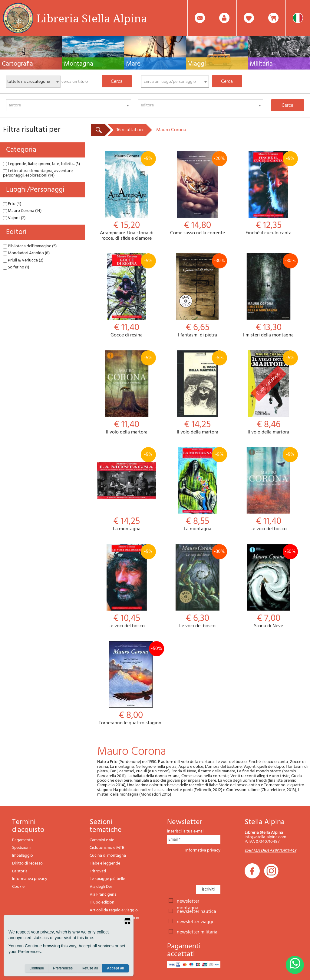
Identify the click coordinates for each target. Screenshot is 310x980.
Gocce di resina (127, 296)
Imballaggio (23, 856)
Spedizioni (21, 848)
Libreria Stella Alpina (92, 18)
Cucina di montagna (108, 856)
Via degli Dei (101, 887)
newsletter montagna (188, 901)
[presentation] (213, 867)
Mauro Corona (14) (22, 211)
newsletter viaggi (195, 921)
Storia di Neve (269, 587)
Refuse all (90, 968)
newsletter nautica (196, 911)
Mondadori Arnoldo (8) (26, 253)
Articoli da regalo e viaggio (114, 910)
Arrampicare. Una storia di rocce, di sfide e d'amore (127, 196)
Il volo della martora (127, 393)
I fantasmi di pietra (197, 296)
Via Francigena (103, 895)
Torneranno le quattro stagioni (131, 684)
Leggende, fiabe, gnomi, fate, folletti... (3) (41, 164)
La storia (20, 871)
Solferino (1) (16, 267)
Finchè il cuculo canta (269, 194)
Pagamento (23, 840)
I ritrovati (98, 871)
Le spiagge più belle (107, 879)
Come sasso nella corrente (197, 194)
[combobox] (175, 82)
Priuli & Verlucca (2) (23, 260)
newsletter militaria (197, 932)
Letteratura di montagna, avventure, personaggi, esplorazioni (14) (38, 173)
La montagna (127, 490)
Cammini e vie (102, 840)
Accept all (115, 968)
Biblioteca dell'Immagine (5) (30, 246)
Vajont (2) (14, 218)
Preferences (63, 968)
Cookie (18, 887)
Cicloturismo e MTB (107, 848)
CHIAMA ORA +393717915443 (270, 851)
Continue (37, 968)
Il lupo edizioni (102, 902)
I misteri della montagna (269, 296)
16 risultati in (130, 130)
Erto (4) (12, 204)
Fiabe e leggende (105, 863)
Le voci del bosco (269, 490)
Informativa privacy (30, 879)
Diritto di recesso (27, 863)
